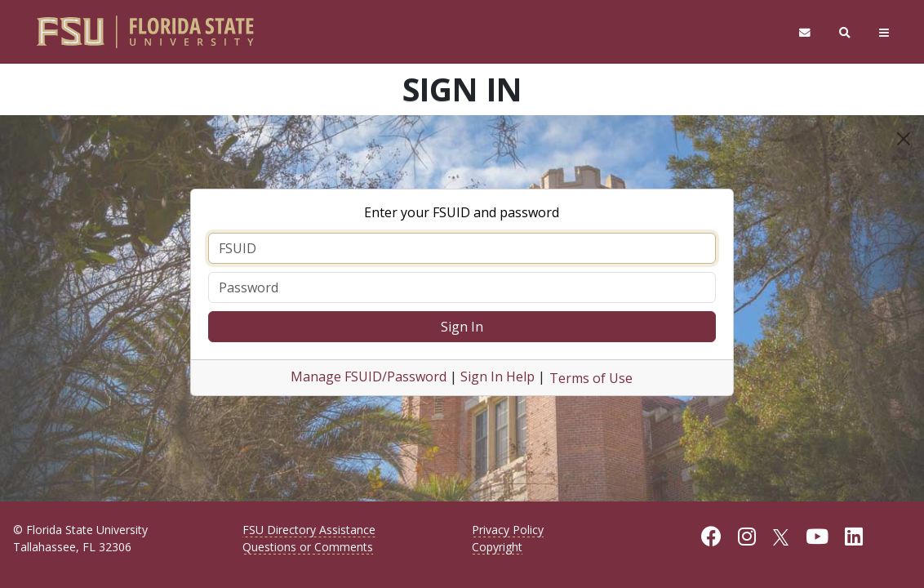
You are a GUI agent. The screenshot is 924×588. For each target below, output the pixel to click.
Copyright (497, 547)
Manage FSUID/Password (369, 376)
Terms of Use (591, 378)
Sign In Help (498, 376)
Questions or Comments (308, 547)
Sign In (462, 327)
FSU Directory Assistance (309, 530)
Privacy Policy (508, 530)
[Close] (904, 139)
